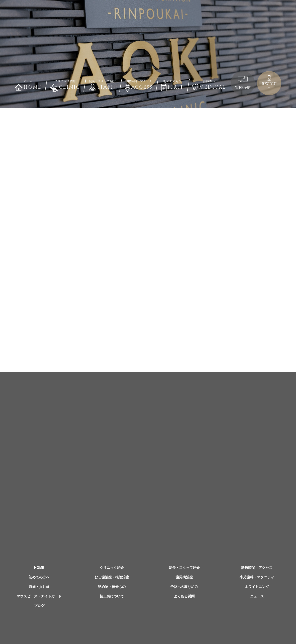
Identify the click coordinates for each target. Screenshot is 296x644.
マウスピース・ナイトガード (39, 596)
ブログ (39, 606)
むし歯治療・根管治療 (112, 577)
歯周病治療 (184, 577)
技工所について (112, 596)
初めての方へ (39, 577)
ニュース (257, 596)
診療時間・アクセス (257, 568)
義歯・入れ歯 (39, 587)
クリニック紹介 (112, 568)
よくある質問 (184, 596)
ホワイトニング (257, 587)
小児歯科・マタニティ (257, 577)
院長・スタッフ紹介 (184, 568)
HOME (39, 568)
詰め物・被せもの (112, 587)
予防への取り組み (184, 587)
